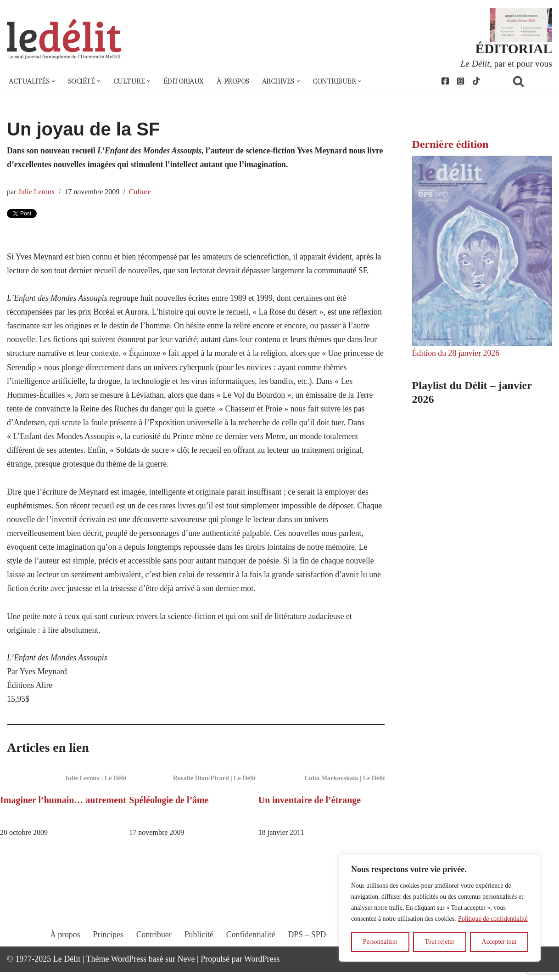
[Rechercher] (530, 82)
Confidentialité (251, 951)
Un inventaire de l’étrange (310, 808)
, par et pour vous (506, 63)
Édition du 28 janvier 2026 (456, 354)
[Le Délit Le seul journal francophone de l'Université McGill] (64, 40)
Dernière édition (450, 145)
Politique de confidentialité (493, 919)
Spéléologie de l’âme (169, 808)
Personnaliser (380, 942)
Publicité (198, 951)
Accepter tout (499, 942)
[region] (440, 908)
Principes (107, 951)
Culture (141, 193)
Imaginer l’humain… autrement (63, 808)
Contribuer (153, 951)
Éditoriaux (187, 82)
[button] (54, 82)
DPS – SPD (307, 951)
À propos (238, 82)
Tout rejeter (439, 942)
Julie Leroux (37, 193)
